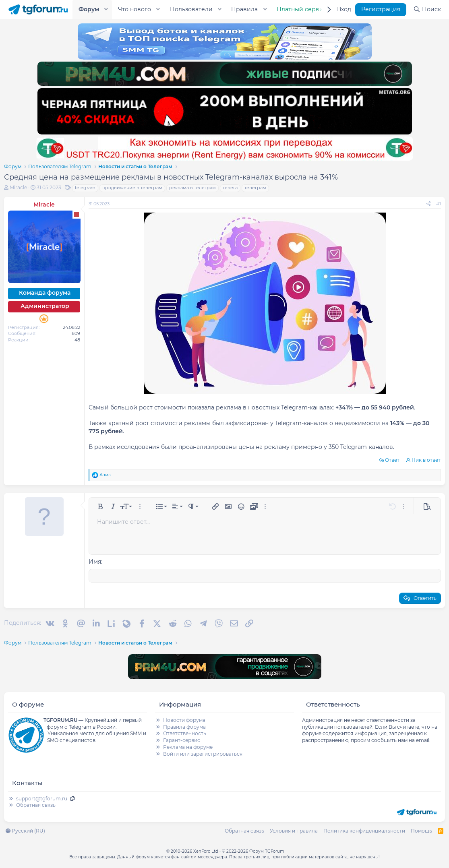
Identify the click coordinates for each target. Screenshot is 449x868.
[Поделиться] (428, 204)
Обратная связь (36, 805)
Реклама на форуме (188, 747)
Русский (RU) (25, 831)
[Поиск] (427, 10)
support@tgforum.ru (42, 799)
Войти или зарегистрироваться (203, 754)
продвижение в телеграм (132, 188)
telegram (85, 188)
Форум (89, 9)
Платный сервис (302, 9)
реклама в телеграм (192, 188)
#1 (439, 204)
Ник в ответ (426, 460)
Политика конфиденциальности (364, 831)
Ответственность (185, 733)
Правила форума (184, 727)
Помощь (421, 831)
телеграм (255, 188)
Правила (244, 9)
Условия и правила (294, 831)
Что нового (134, 9)
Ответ (392, 460)
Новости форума (184, 720)
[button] (106, 10)
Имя (95, 562)
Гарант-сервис (182, 740)
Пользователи (191, 9)
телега (230, 188)
